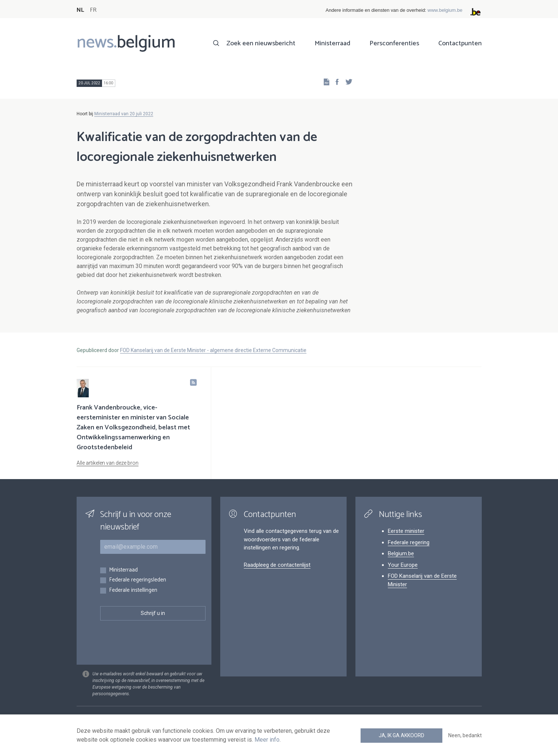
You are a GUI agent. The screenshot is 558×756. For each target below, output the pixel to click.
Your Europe (403, 565)
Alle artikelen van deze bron (108, 463)
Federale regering (409, 542)
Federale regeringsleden (138, 580)
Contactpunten (460, 43)
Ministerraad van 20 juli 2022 (124, 114)
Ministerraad (332, 43)
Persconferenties (394, 43)
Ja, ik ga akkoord (401, 735)
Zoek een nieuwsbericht (261, 43)
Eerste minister (406, 531)
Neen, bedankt (465, 735)
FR (93, 10)
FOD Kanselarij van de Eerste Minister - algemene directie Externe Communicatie (213, 350)
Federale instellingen (133, 590)
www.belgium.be (445, 10)
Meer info (267, 740)
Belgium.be (401, 553)
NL (80, 10)
